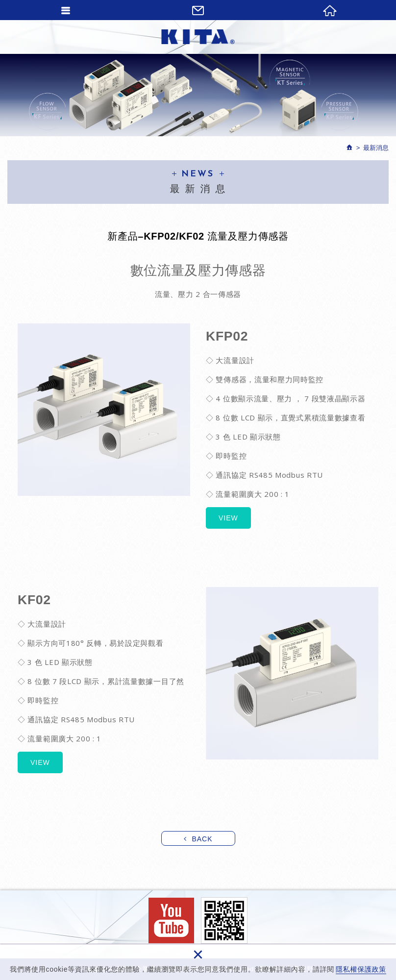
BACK (202, 839)
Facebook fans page (171, 920)
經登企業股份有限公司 (198, 37)
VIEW (228, 518)
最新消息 (376, 148)
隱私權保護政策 (361, 969)
